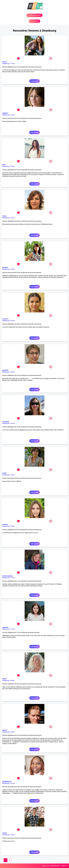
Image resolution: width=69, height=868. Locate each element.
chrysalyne (6, 422)
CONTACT (64, 866)
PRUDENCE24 (7, 782)
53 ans (12, 115)
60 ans (12, 475)
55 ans (12, 269)
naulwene (5, 627)
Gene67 (5, 730)
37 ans (12, 578)
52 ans (12, 783)
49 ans (12, 680)
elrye (4, 165)
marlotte (5, 525)
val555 (4, 679)
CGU (48, 866)
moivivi (5, 62)
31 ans (12, 629)
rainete (4, 833)
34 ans (12, 423)
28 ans (12, 166)
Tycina (4, 216)
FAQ (44, 866)
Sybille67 (5, 113)
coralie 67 (5, 319)
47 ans (12, 64)
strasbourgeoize (7, 576)
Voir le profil (34, 81)
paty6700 (5, 370)
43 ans (12, 732)
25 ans (12, 218)
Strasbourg (6, 64)
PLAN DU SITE (55, 866)
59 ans (12, 372)
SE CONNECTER (34, 21)
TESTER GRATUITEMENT (35, 15)
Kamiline (5, 267)
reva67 (4, 473)
